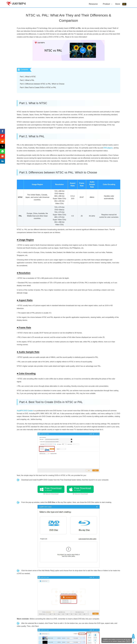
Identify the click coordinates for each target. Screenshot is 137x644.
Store (118, 4)
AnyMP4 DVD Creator (25, 411)
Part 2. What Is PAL (27, 80)
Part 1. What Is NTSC (28, 77)
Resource (93, 4)
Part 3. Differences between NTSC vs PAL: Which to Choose (42, 84)
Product (106, 4)
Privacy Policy (121, 641)
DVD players (108, 148)
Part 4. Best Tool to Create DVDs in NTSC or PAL (38, 87)
